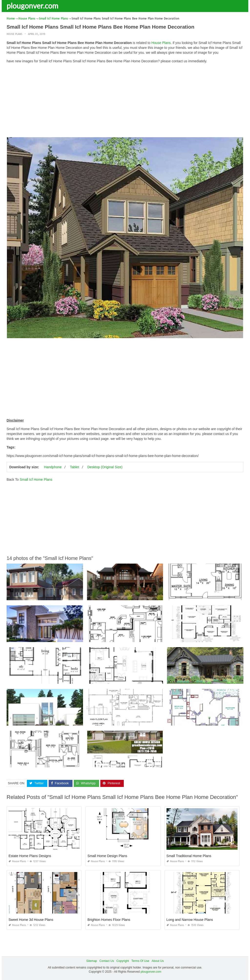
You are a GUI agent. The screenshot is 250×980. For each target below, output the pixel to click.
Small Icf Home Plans (36, 479)
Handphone (53, 467)
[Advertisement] (125, 101)
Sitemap (92, 961)
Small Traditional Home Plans (189, 856)
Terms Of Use (140, 961)
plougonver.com (32, 6)
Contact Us (107, 961)
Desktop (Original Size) (105, 467)
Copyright (123, 961)
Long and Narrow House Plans (190, 920)
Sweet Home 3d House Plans (31, 920)
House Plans (14, 34)
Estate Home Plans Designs (30, 856)
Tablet (74, 467)
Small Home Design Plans (107, 856)
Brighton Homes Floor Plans (109, 920)
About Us (158, 961)
